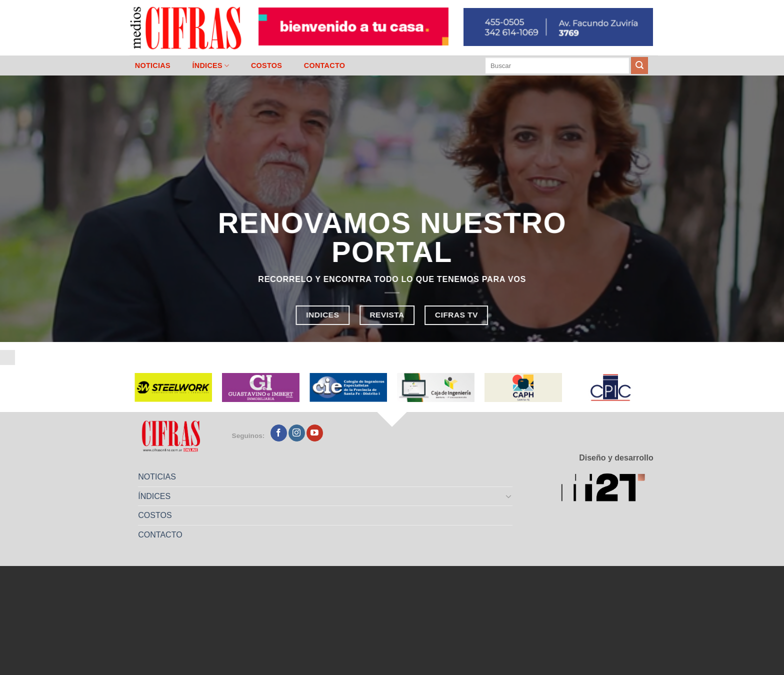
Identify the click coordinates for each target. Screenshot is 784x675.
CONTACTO (325, 65)
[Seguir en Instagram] (297, 433)
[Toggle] (509, 496)
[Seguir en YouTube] (315, 433)
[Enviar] (639, 65)
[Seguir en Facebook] (279, 433)
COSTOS (266, 65)
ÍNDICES (210, 66)
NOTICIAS (153, 65)
